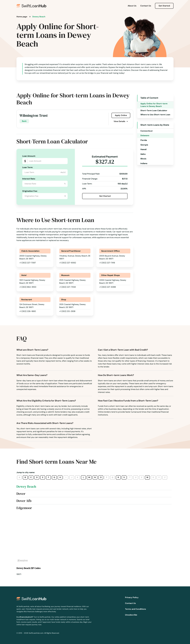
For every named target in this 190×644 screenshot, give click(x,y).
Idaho (143, 154)
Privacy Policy (132, 597)
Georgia (144, 145)
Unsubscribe (131, 615)
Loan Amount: (29, 156)
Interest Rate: (29, 179)
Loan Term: (28, 167)
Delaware (145, 135)
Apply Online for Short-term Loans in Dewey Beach (154, 105)
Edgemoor (24, 508)
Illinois (143, 159)
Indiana (144, 163)
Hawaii (143, 149)
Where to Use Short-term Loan (155, 115)
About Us (132, 6)
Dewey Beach (26, 486)
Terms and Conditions (136, 609)
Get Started (164, 6)
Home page (22, 17)
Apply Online (121, 115)
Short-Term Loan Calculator (154, 110)
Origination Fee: (30, 191)
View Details (121, 121)
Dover (21, 494)
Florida (144, 140)
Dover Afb (24, 501)
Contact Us (146, 6)
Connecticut (146, 131)
